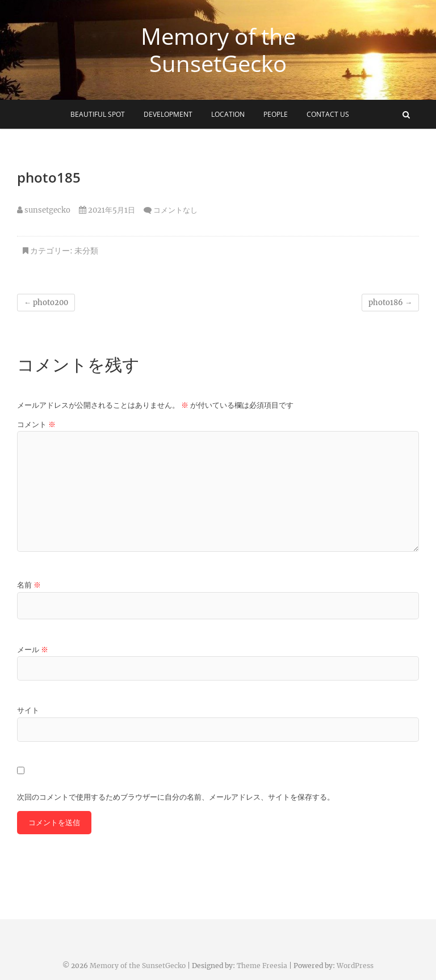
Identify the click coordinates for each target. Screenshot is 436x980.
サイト (28, 710)
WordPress (355, 966)
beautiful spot (98, 114)
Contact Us (328, 114)
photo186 (390, 303)
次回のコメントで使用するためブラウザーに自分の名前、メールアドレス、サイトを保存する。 (176, 797)
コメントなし (175, 210)
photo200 (46, 303)
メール (33, 650)
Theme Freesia (262, 966)
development (168, 114)
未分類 (86, 251)
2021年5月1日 (107, 210)
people (276, 114)
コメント (36, 424)
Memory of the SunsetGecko (218, 50)
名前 (29, 585)
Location (228, 114)
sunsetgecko (44, 210)
